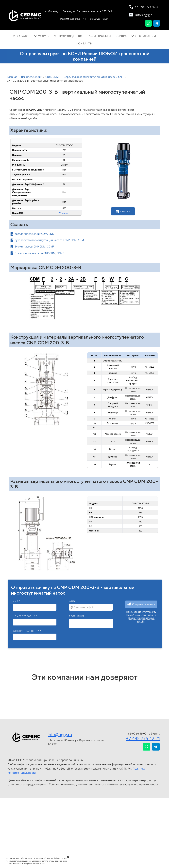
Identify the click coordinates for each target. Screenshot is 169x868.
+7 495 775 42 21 (143, 738)
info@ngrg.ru (60, 734)
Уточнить (64, 213)
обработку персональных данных (141, 619)
